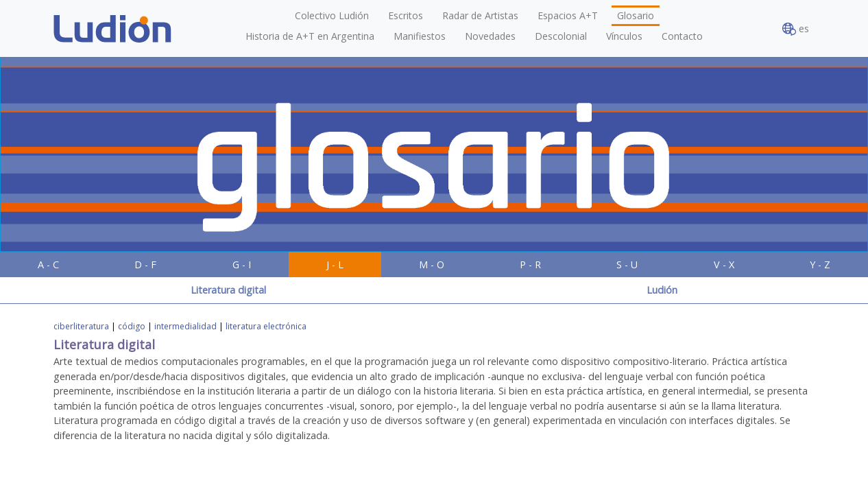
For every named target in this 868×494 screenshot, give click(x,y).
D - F (145, 264)
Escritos (406, 15)
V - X (724, 264)
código (132, 326)
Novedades (490, 36)
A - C (48, 264)
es (796, 29)
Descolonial (561, 36)
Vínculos (624, 36)
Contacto (682, 36)
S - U (627, 264)
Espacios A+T (568, 15)
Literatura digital (228, 290)
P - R (530, 264)
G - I (242, 264)
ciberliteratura (81, 326)
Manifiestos (420, 36)
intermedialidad (185, 326)
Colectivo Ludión (332, 15)
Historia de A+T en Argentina (310, 36)
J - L (335, 264)
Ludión (662, 290)
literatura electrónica (266, 326)
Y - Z (820, 264)
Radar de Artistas (480, 15)
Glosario (636, 15)
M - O (432, 264)
